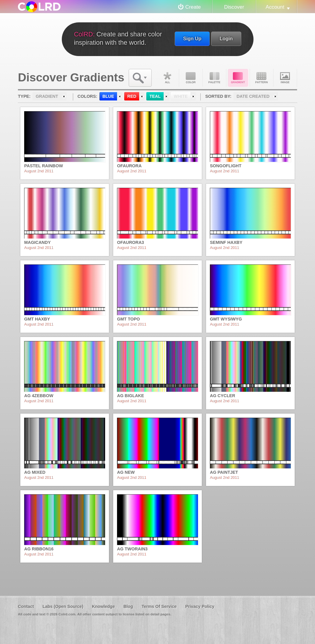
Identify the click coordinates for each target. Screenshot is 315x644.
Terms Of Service (159, 606)
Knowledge (103, 606)
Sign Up (192, 38)
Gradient (238, 78)
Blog (128, 606)
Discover (234, 7)
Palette (214, 78)
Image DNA (285, 78)
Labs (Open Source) (63, 606)
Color (191, 78)
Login (226, 38)
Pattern (262, 78)
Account (275, 7)
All (167, 78)
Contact (26, 606)
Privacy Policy (200, 606)
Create (193, 7)
